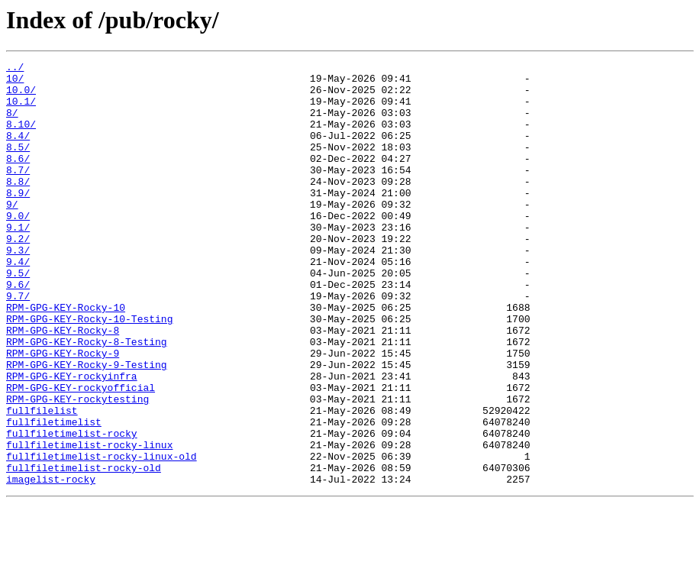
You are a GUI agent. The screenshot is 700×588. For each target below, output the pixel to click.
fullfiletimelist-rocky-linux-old (102, 536)
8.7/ (18, 192)
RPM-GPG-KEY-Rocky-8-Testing (87, 399)
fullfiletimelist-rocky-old (84, 550)
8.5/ (18, 165)
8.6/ (18, 179)
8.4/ (18, 151)
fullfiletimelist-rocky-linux (89, 522)
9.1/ (18, 261)
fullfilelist (42, 481)
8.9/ (18, 220)
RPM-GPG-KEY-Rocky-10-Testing (89, 371)
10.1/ (21, 110)
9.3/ (18, 289)
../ (15, 69)
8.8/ (18, 206)
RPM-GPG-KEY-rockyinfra (72, 440)
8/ (12, 124)
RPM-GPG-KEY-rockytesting (77, 467)
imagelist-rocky (51, 564)
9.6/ (18, 330)
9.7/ (18, 344)
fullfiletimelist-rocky (72, 509)
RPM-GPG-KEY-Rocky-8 (63, 385)
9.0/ (18, 247)
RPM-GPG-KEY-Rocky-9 (63, 412)
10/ (15, 82)
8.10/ (21, 137)
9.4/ (18, 302)
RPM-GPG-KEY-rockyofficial (81, 454)
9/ (12, 234)
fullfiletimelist (54, 495)
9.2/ (18, 275)
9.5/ (18, 316)
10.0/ (21, 96)
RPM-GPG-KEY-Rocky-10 (66, 357)
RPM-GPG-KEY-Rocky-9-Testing (87, 426)
